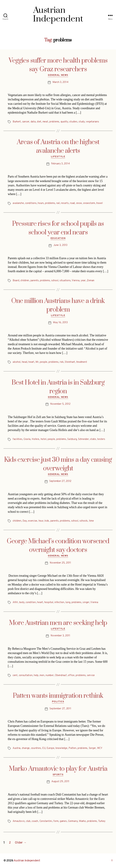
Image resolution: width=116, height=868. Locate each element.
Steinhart (70, 362)
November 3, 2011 (60, 636)
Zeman (91, 281)
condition (31, 602)
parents (35, 281)
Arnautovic (19, 821)
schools (84, 521)
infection (59, 602)
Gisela (27, 439)
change (26, 748)
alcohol (17, 362)
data (33, 122)
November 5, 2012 (60, 404)
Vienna (75, 281)
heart (31, 362)
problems (54, 122)
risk (62, 362)
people (43, 362)
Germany (73, 821)
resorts (65, 203)
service (91, 675)
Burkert (17, 122)
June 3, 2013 (60, 245)
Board (16, 281)
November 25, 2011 (60, 563)
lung (68, 602)
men (42, 675)
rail (58, 203)
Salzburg (72, 439)
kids (47, 521)
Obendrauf (61, 675)
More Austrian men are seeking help (58, 623)
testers (101, 439)
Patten (72, 748)
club (28, 821)
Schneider (83, 439)
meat (45, 122)
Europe (50, 748)
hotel (44, 439)
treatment (82, 362)
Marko (82, 821)
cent (15, 675)
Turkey (102, 821)
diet (39, 122)
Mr (37, 362)
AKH (15, 602)
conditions (31, 203)
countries (36, 748)
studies (73, 122)
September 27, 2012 (60, 481)
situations (65, 281)
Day (25, 521)
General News (58, 75)
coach (35, 821)
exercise (33, 521)
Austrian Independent (27, 861)
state (93, 439)
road (72, 203)
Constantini (46, 821)
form (56, 821)
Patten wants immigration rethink (58, 696)
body (22, 602)
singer (86, 602)
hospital (49, 602)
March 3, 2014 (60, 82)
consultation (26, 675)
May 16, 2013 (60, 323)
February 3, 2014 (60, 164)
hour (41, 521)
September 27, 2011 (60, 709)
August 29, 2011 (60, 782)
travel (99, 203)
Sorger (92, 748)
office (71, 675)
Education (58, 238)
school (55, 281)
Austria (17, 748)
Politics (58, 702)
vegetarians (92, 122)
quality (64, 122)
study (82, 122)
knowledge (61, 748)
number (50, 675)
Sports (58, 775)
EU (44, 748)
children (25, 281)
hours (41, 203)
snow (79, 203)
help (36, 675)
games (63, 821)
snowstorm (89, 203)
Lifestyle (58, 157)
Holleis (35, 439)
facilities (17, 439)
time (91, 521)
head (24, 362)
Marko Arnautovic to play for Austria (58, 769)
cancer (26, 122)
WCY (100, 748)
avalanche (18, 203)
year (83, 281)
